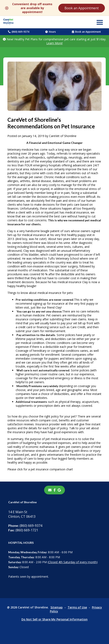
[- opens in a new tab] (55, 490)
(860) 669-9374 (19, 32)
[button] (100, 22)
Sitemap (57, 607)
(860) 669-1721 (23, 530)
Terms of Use (77, 607)
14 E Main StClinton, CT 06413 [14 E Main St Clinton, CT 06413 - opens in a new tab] (22, 514)
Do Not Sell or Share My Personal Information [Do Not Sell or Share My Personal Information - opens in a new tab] (54, 619)
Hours (51, 32)
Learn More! (54, 43)
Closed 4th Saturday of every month (73, 562)
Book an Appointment (82, 8)
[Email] (50, 490)
